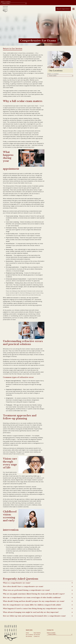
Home (27, 633)
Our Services (29, 636)
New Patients (37, 633)
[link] (5, 9)
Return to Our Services (13, 48)
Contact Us (37, 636)
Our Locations (29, 635)
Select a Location (6, 2)
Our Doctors (37, 635)
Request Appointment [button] (63, 9)
